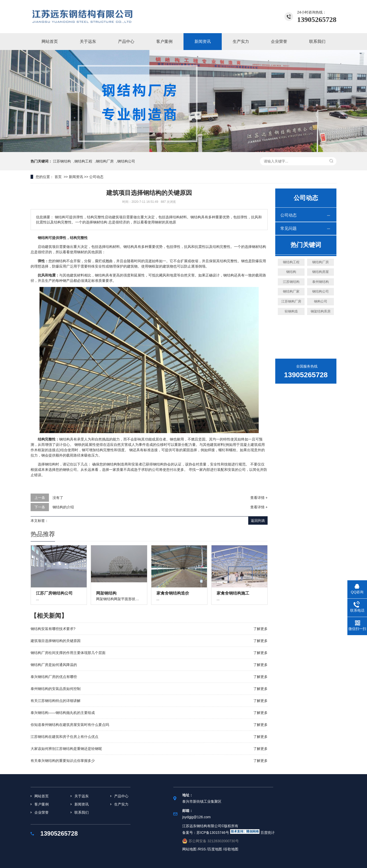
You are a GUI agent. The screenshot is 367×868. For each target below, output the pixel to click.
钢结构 (291, 272)
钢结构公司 (320, 291)
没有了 (58, 498)
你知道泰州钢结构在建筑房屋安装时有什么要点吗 (70, 725)
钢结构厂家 (291, 291)
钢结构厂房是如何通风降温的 (54, 665)
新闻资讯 (203, 41)
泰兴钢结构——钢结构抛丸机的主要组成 (63, 713)
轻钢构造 (291, 311)
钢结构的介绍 (63, 507)
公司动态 (96, 177)
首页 (58, 177)
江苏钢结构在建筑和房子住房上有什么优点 (64, 737)
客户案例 (164, 41)
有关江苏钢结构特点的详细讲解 (56, 701)
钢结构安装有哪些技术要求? (53, 629)
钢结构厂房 (105, 161)
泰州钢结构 (320, 282)
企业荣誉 (279, 41)
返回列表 (258, 521)
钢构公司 (321, 301)
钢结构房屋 (320, 272)
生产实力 (241, 41)
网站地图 (190, 849)
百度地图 (215, 849)
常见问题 (289, 228)
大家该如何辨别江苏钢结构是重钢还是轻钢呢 (66, 749)
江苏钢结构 (62, 161)
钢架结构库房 (321, 311)
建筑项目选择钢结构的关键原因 (56, 641)
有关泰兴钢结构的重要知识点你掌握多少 (63, 761)
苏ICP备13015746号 (213, 833)
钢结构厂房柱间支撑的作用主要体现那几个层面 (68, 653)
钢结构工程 (83, 161)
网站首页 (50, 41)
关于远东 (88, 41)
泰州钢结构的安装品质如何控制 (56, 689)
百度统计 (268, 833)
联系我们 (317, 41)
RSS (202, 849)
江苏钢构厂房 (291, 301)
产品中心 (126, 41)
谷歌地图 (231, 849)
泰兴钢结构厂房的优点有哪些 (54, 677)
